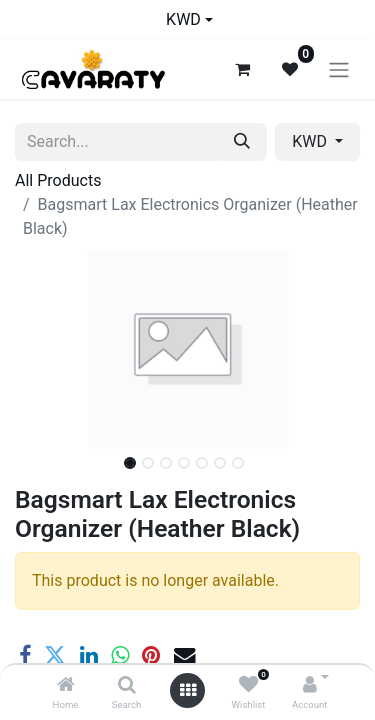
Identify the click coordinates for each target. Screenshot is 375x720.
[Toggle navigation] (339, 69)
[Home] (66, 685)
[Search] (127, 685)
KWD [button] (311, 141)
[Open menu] (188, 690)
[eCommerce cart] (242, 69)
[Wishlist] (248, 685)
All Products (58, 180)
